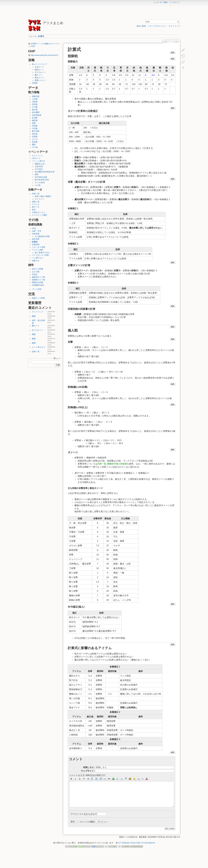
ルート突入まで (39, 347)
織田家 (35, 120)
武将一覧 (36, 194)
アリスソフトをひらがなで (84, 814)
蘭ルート (39, 75)
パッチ (41, 44)
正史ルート (39, 67)
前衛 (37, 196)
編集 (173, 52)
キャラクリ (39, 199)
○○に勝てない (38, 258)
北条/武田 (39, 166)
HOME (34, 44)
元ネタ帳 (36, 272)
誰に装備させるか (42, 253)
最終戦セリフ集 (39, 277)
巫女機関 (36, 112)
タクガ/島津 (40, 183)
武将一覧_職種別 (106, 464)
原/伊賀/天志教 (41, 177)
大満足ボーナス (39, 212)
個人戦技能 (121, 464)
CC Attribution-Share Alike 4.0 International (137, 843)
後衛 (42, 196)
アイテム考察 (38, 250)
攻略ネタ (36, 261)
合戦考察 (36, 234)
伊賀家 (35, 126)
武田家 (35, 104)
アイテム (36, 204)
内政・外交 (37, 231)
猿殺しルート (40, 80)
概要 (34, 316)
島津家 (35, 142)
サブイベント (38, 156)
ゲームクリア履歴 (39, 215)
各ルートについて (39, 64)
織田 (37, 174)
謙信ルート (39, 70)
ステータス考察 (39, 247)
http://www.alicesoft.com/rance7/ (45, 55)
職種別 (48, 196)
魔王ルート (39, 78)
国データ (36, 207)
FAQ (34, 228)
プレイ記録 (37, 289)
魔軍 (34, 145)
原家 (34, 123)
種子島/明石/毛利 (42, 180)
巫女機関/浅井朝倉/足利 (45, 172)
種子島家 (36, 131)
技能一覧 (36, 202)
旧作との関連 (38, 269)
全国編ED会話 (38, 285)
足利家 (35, 118)
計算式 (41, 36)
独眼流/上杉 (40, 164)
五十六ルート (40, 72)
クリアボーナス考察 (40, 255)
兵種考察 (36, 245)
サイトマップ (174, 26)
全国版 (35, 83)
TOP (33, 46)
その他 (35, 147)
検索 (178, 22)
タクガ (35, 139)
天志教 (35, 128)
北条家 (35, 102)
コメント (76, 759)
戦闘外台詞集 (38, 282)
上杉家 (35, 99)
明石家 (35, 134)
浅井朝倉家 (37, 115)
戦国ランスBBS (39, 298)
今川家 (35, 107)
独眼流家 (36, 96)
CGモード (36, 158)
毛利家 (35, 137)
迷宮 (34, 210)
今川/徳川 (39, 169)
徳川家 (35, 110)
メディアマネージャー (157, 26)
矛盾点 (35, 274)
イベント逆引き (39, 161)
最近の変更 (141, 26)
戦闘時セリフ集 (39, 280)
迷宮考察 (36, 239)
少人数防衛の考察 (42, 236)
